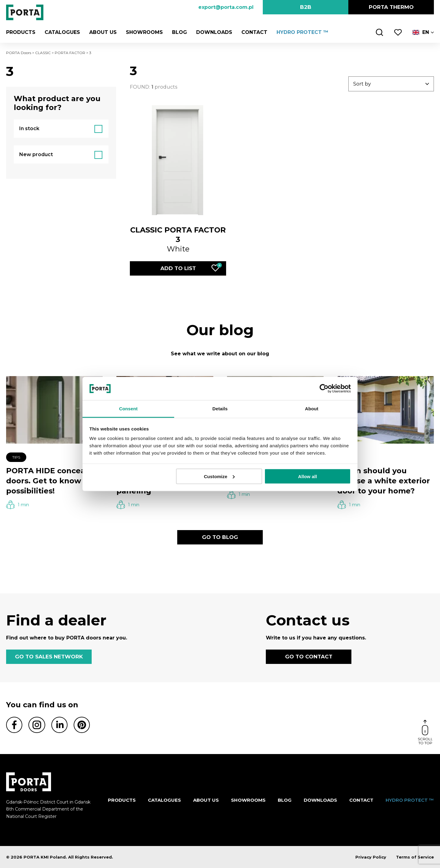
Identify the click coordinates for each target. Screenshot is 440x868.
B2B (306, 7)
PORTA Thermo (391, 7)
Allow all (308, 476)
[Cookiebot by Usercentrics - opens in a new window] (324, 388)
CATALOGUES (62, 32)
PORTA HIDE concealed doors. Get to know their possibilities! (54, 481)
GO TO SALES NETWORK (49, 657)
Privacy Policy (371, 857)
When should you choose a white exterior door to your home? (384, 481)
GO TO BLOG (220, 537)
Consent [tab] (128, 409)
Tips (16, 457)
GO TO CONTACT (309, 657)
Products (21, 32)
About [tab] (312, 409)
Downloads (214, 32)
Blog (180, 32)
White (178, 239)
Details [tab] (220, 409)
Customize (219, 476)
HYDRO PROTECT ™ (302, 32)
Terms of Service (415, 857)
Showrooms (144, 32)
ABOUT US (103, 32)
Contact (254, 32)
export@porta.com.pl (226, 7)
